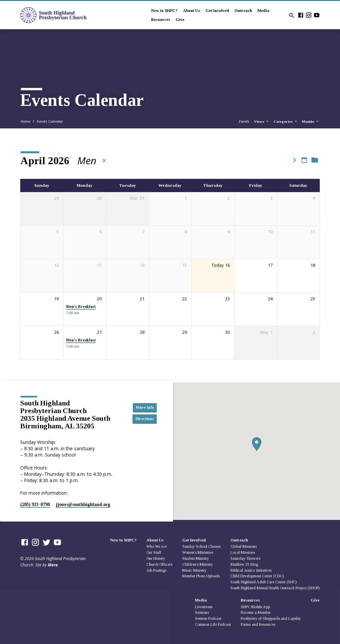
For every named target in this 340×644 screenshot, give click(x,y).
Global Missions (244, 546)
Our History (156, 558)
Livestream (204, 607)
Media (263, 11)
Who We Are (157, 546)
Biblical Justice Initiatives (251, 570)
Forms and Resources (258, 624)
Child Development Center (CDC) (257, 576)
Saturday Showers (245, 558)
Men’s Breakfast (81, 307)
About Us (192, 11)
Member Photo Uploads (201, 576)
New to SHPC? (164, 11)
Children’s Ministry (198, 564)
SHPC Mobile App (255, 607)
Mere (53, 565)
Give (180, 20)
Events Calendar (50, 121)
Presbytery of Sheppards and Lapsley (271, 618)
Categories (286, 121)
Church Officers (159, 564)
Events (244, 121)
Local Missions (243, 552)
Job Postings (156, 570)
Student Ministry (196, 558)
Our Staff (154, 552)
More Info (142, 407)
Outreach (243, 11)
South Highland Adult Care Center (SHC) (263, 582)
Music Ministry (194, 570)
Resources (161, 20)
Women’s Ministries (198, 552)
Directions (142, 419)
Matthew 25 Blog (244, 564)
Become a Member (256, 612)
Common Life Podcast (213, 624)
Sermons (202, 612)
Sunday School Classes (201, 546)
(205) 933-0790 (35, 504)
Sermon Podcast (208, 618)
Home (26, 121)
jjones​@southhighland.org (83, 504)
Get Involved (217, 11)
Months (311, 121)
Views (262, 121)
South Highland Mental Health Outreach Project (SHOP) (275, 588)
